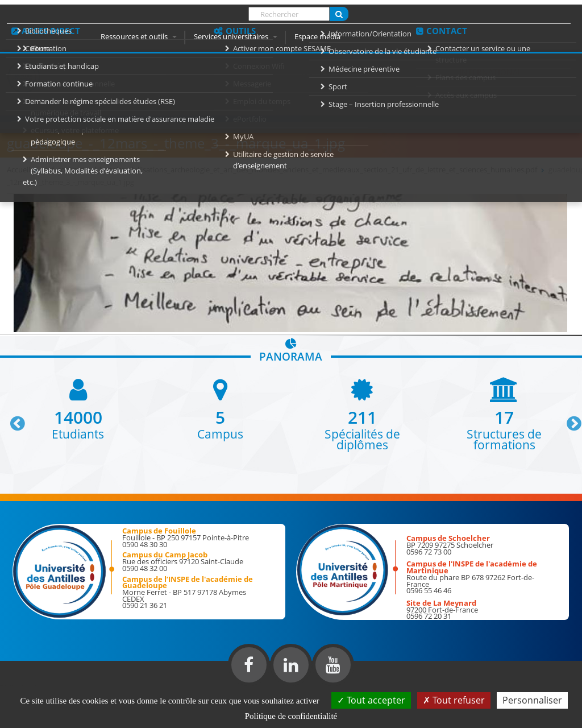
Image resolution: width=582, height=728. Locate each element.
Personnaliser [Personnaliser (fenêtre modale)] (532, 700)
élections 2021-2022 (345, 96)
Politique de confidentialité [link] (291, 716)
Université (177, 72)
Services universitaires (236, 36)
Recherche (321, 72)
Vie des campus (402, 72)
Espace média (317, 36)
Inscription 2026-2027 (458, 96)
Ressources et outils (139, 36)
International (490, 72)
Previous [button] (13, 419)
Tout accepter (371, 700)
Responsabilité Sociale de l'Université (196, 96)
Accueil (113, 72)
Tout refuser (454, 700)
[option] (78, 408)
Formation (249, 72)
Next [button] (569, 419)
